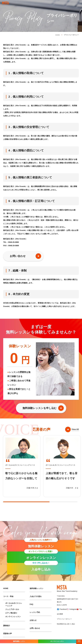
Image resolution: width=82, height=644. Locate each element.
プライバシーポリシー (64, 619)
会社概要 (60, 614)
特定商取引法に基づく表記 (66, 624)
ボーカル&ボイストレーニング (14, 604)
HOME (58, 35)
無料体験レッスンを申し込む (40, 408)
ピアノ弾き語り (11, 613)
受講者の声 (7, 634)
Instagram (71, 609)
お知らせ (33, 620)
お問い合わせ (18, 256)
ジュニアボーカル (12, 609)
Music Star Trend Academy (67, 589)
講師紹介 (7, 626)
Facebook (61, 609)
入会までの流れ (36, 596)
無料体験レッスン (37, 588)
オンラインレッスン (13, 617)
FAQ (31, 604)
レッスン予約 (35, 612)
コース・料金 (8, 596)
